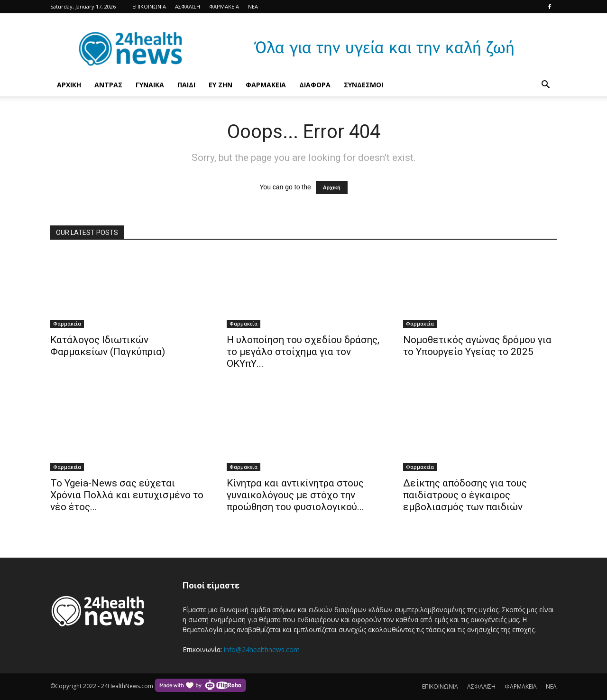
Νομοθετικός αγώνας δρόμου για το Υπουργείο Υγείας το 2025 (477, 346)
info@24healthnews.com (262, 649)
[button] (545, 86)
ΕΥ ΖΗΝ (221, 85)
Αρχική (332, 187)
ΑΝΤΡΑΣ (108, 85)
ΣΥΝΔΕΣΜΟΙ (363, 85)
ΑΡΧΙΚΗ (69, 85)
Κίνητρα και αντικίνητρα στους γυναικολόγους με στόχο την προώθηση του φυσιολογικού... (295, 495)
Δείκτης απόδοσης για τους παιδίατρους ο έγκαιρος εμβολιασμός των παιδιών (465, 495)
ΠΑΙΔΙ (186, 85)
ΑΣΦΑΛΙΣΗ (188, 6)
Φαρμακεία (67, 324)
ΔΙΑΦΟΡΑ (315, 85)
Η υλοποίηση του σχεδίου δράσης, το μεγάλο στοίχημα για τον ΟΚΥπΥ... (303, 352)
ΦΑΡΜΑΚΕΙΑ (224, 6)
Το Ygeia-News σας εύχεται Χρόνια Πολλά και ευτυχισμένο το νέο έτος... (127, 495)
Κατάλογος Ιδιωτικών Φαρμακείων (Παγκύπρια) (108, 346)
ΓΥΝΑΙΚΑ (150, 85)
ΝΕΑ (253, 6)
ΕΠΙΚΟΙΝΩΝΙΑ (149, 6)
